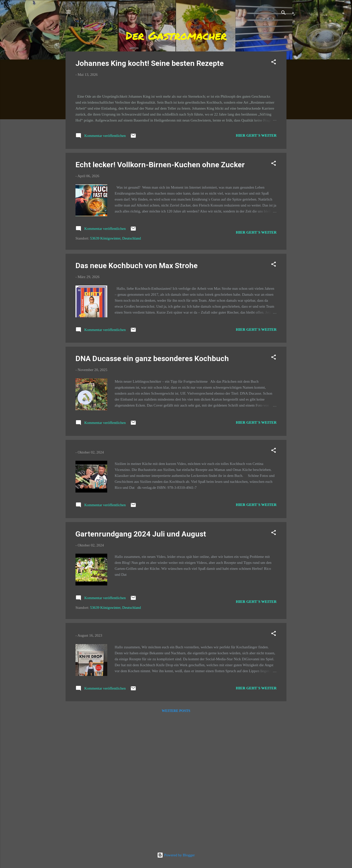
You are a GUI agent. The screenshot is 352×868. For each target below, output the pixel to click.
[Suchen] (283, 14)
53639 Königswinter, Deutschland (116, 366)
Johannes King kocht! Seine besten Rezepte (150, 63)
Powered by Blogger (176, 855)
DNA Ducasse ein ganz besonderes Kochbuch (152, 486)
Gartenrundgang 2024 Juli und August (141, 662)
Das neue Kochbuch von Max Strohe (137, 393)
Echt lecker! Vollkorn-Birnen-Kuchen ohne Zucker (160, 292)
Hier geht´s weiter (256, 263)
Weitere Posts (176, 839)
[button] (274, 63)
